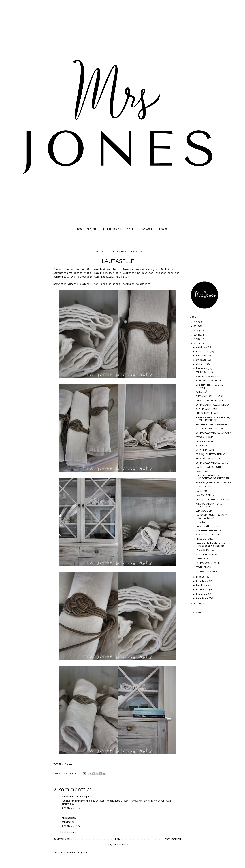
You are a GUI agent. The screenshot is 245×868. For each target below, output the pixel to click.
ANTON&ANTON (204, 372)
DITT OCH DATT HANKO (208, 413)
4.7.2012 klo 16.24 (71, 826)
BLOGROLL (163, 229)
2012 (196, 343)
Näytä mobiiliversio (118, 845)
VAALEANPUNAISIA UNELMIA (210, 429)
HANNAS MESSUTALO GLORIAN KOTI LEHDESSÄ (212, 516)
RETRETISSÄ (201, 392)
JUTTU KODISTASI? (113, 229)
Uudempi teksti (62, 839)
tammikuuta (203, 598)
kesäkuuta (202, 577)
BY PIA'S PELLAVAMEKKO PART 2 (212, 463)
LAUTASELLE (202, 559)
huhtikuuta (202, 585)
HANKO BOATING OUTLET (209, 467)
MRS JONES (93, 229)
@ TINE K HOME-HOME (207, 554)
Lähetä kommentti (67, 833)
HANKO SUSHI (203, 491)
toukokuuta (202, 581)
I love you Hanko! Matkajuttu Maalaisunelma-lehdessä (210, 545)
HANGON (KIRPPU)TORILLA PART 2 (213, 482)
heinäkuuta (202, 368)
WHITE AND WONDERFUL (209, 381)
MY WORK (147, 229)
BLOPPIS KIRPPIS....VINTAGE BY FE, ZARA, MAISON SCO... (213, 419)
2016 (196, 326)
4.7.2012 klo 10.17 (71, 808)
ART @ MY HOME (204, 437)
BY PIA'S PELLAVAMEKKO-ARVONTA (214, 433)
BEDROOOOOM (204, 511)
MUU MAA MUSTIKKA (206, 572)
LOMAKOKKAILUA (205, 550)
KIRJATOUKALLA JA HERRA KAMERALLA (209, 505)
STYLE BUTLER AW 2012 (208, 376)
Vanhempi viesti (173, 839)
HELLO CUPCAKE (204, 539)
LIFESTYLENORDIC (205, 441)
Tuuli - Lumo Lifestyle (72, 797)
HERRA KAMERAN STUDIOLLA (210, 459)
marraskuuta (203, 351)
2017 (196, 322)
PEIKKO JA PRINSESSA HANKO (210, 454)
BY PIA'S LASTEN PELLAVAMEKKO (212, 405)
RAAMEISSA (201, 446)
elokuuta (201, 364)
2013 (196, 339)
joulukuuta (202, 347)
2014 (196, 335)
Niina (64, 818)
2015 (196, 331)
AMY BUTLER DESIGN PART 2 (210, 530)
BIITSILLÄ (200, 522)
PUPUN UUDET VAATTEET (209, 535)
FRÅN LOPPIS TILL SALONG (209, 400)
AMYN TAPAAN (203, 567)
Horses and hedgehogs (208, 526)
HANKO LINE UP (204, 471)
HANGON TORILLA (205, 495)
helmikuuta (202, 594)
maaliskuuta (203, 590)
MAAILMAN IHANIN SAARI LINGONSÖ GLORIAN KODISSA (212, 477)
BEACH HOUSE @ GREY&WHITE (211, 424)
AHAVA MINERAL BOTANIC (209, 396)
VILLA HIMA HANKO (206, 450)
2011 (196, 603)
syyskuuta (201, 360)
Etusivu (118, 839)
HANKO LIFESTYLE (205, 487)
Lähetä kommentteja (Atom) (74, 853)
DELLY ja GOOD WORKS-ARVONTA (213, 500)
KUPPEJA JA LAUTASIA (207, 409)
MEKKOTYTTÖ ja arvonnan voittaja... (209, 386)
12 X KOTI (132, 229)
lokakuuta (201, 356)
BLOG (79, 229)
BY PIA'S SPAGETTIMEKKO (209, 563)
